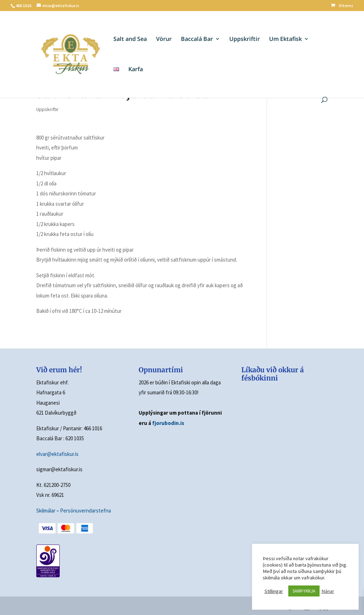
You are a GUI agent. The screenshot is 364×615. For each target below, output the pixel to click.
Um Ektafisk (285, 40)
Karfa (136, 70)
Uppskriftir (245, 40)
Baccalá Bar (197, 40)
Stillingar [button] (274, 591)
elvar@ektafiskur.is (57, 454)
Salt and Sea (130, 40)
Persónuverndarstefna (85, 511)
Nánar (328, 591)
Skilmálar (46, 511)
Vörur (164, 40)
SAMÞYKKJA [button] (304, 591)
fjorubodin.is (168, 423)
